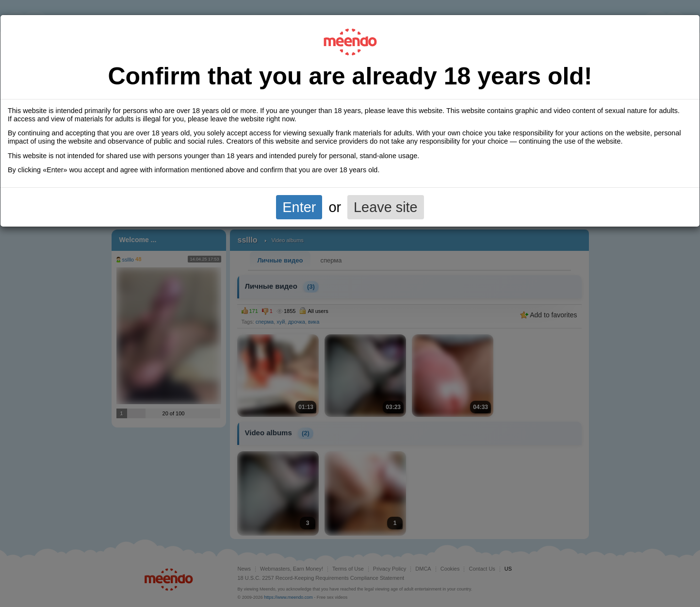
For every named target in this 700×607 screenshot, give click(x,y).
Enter (299, 207)
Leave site (386, 207)
